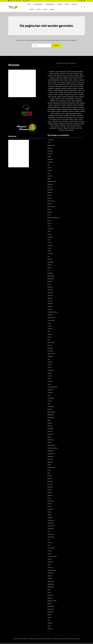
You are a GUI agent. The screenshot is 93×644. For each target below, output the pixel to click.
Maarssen (50, 103)
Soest (64, 118)
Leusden (76, 97)
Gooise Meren (59, 86)
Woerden (79, 126)
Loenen (63, 99)
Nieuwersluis (53, 109)
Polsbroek (58, 114)
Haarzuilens (51, 88)
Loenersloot (79, 99)
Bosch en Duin (60, 78)
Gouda (70, 86)
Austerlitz (76, 74)
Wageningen (77, 124)
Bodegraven (53, 78)
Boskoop (66, 78)
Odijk (49, 111)
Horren (67, 4)
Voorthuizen (82, 122)
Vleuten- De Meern (73, 122)
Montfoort (64, 105)
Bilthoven (77, 76)
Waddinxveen (70, 124)
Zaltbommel (67, 128)
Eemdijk (68, 84)
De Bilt (81, 80)
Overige (52, 9)
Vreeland (51, 124)
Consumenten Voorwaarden (73, 639)
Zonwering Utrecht (52, 557)
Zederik (72, 128)
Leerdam (59, 97)
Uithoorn (71, 120)
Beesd (55, 76)
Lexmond (82, 97)
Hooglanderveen (73, 91)
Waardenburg (62, 124)
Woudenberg (53, 128)
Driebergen (69, 82)
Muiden (75, 105)
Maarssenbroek (57, 103)
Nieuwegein (75, 107)
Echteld (78, 82)
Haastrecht (58, 88)
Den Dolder (54, 82)
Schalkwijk (66, 116)
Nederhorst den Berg (67, 107)
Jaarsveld (70, 93)
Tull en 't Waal (65, 120)
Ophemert (59, 111)
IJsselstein (61, 93)
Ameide (51, 74)
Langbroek (81, 95)
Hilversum (50, 91)
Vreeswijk (56, 124)
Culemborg (76, 80)
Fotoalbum (74, 4)
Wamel (82, 124)
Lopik (57, 101)
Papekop (53, 114)
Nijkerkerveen (77, 109)
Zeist (81, 128)
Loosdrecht (52, 101)
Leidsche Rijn (70, 97)
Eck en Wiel (50, 254)
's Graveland (52, 72)
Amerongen (56, 74)
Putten (63, 114)
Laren (50, 97)
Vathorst (50, 122)
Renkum (80, 114)
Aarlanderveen (62, 72)
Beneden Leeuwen (52, 182)
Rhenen (57, 116)
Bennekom (59, 76)
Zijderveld (61, 130)
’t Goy (49, 143)
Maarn (73, 101)
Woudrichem (60, 128)
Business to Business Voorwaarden (56, 639)
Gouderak (75, 86)
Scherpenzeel (73, 116)
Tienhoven (55, 120)
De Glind (50, 234)
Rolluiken (60, 4)
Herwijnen (81, 88)
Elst (76, 84)
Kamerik (75, 93)
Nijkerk (71, 109)
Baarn (81, 74)
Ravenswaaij (69, 114)
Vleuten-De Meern (52, 570)
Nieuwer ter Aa (51, 454)
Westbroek (64, 126)
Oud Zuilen (71, 111)
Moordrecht (70, 105)
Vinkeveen (66, 122)
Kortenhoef (67, 95)
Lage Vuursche (74, 95)
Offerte (39, 9)
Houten (80, 91)
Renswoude (51, 116)
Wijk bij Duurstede (72, 126)
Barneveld (50, 76)
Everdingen (81, 84)
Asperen (71, 74)
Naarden (50, 107)
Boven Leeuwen (51, 207)
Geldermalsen (52, 86)
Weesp (52, 126)
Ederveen (56, 84)
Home (29, 4)
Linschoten (58, 99)
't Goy (57, 72)
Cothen (71, 80)
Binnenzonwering (50, 4)
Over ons (31, 9)
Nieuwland (59, 109)
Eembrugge (62, 84)
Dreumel (63, 82)
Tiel (50, 120)
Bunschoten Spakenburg (54, 80)
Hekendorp (75, 88)
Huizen (56, 93)
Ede (52, 84)
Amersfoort (63, 74)
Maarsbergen (79, 101)
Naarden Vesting (57, 107)
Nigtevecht (65, 109)
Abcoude (69, 72)
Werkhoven (57, 126)
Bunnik (80, 78)
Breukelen (75, 78)
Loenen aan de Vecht (70, 99)
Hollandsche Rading (58, 91)
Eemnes (72, 84)
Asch (67, 74)
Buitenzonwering (38, 4)
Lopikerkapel (63, 101)
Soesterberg (69, 118)
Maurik (77, 103)
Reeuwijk (75, 114)
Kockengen (61, 95)
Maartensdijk (72, 103)
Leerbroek (54, 97)
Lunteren (69, 101)
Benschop (65, 76)
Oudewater (77, 111)
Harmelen (69, 88)
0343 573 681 (26, 1)
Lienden (52, 99)
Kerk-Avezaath (51, 343)
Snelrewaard (59, 118)
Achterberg (74, 72)
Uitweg (76, 120)
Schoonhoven (80, 116)
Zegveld (77, 128)
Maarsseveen (64, 103)
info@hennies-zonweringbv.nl (15, 1)
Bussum (66, 80)
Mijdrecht (51, 105)
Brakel (70, 78)
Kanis (79, 93)
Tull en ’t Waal (51, 548)
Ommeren (53, 111)
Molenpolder (57, 105)
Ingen (66, 93)
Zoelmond (71, 130)
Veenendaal (55, 122)
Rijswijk (61, 116)
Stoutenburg (81, 118)
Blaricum (82, 76)
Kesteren (55, 95)
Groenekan (81, 86)
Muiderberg (81, 105)
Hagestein (64, 88)
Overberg (83, 111)
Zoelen (66, 130)
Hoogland (66, 91)
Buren (62, 80)
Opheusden (65, 111)
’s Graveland (50, 140)
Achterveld (80, 72)
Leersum (64, 97)
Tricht (59, 120)
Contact (45, 9)
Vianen (61, 122)
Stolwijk (75, 118)
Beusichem (71, 76)
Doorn (59, 82)
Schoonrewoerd (52, 118)
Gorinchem (66, 86)
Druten (74, 82)
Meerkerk (82, 103)
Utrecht (81, 120)
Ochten (82, 109)
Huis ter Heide (51, 321)
